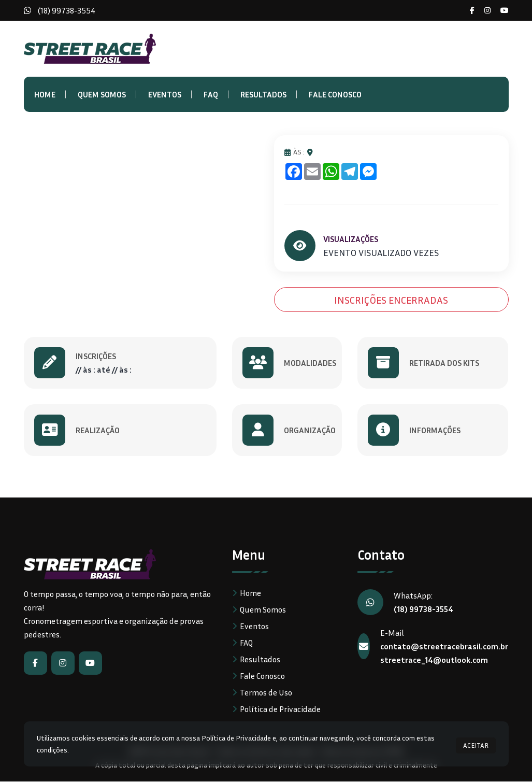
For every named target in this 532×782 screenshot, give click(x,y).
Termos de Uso (266, 693)
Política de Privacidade (280, 709)
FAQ (211, 94)
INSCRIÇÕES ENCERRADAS (391, 300)
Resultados (263, 94)
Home (45, 94)
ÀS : (294, 152)
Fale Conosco (335, 94)
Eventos (165, 94)
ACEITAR (476, 744)
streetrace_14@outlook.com (434, 660)
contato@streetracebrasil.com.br (444, 647)
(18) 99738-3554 (67, 10)
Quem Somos (102, 94)
